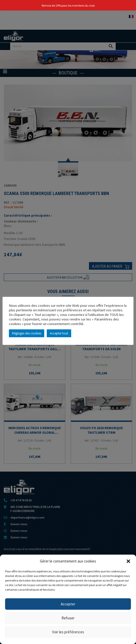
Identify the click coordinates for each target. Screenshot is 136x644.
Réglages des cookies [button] (27, 333)
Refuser (68, 618)
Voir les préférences (68, 632)
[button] (128, 561)
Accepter (68, 604)
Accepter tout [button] (59, 333)
